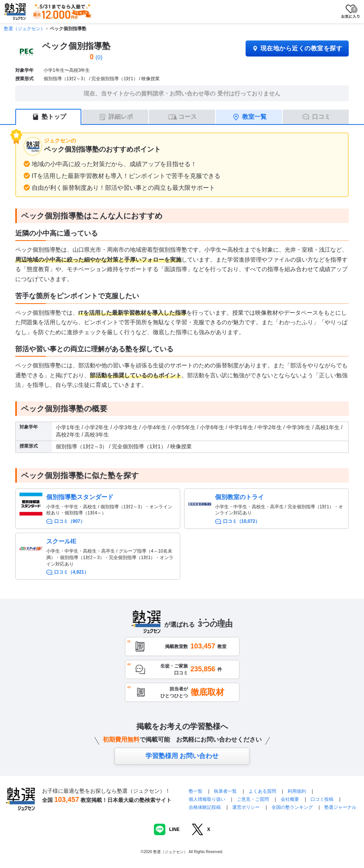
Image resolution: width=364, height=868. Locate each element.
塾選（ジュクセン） (24, 29)
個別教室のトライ (239, 497)
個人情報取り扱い (207, 799)
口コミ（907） (70, 521)
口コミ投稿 (322, 799)
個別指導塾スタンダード (80, 497)
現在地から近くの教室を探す (297, 48)
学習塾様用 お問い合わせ (182, 756)
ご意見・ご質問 (253, 799)
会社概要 (290, 799)
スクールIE (61, 541)
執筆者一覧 (225, 791)
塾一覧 (196, 791)
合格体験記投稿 (205, 807)
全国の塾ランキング (292, 807)
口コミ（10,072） (242, 521)
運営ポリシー (246, 807)
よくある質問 (263, 791)
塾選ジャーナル (340, 807)
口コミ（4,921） (71, 572)
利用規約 (297, 791)
